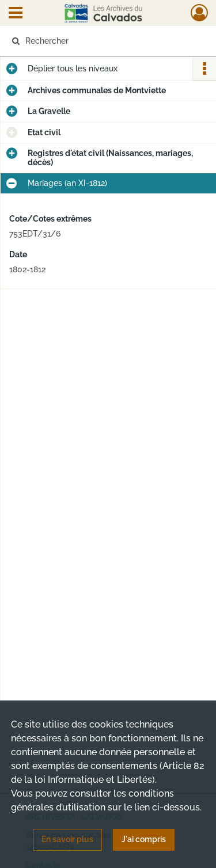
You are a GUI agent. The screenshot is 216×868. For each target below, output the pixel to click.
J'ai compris (144, 839)
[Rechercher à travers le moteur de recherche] (107, 41)
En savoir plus (67, 839)
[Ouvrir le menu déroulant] (16, 14)
